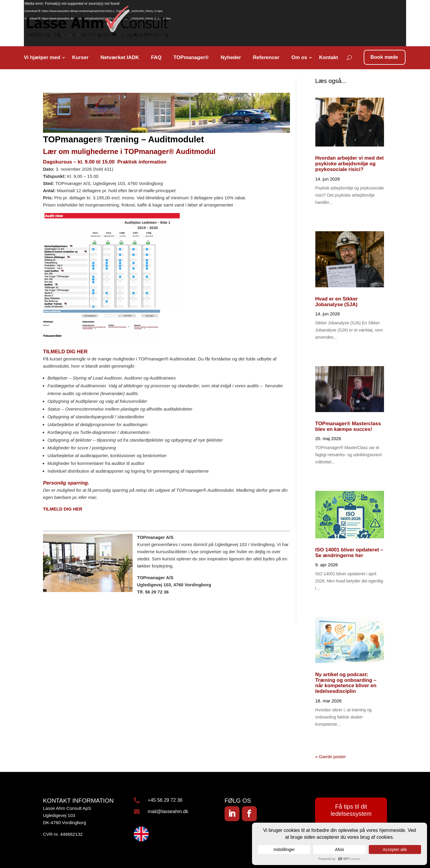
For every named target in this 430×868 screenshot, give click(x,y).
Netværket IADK (120, 57)
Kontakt (329, 57)
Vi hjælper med (42, 57)
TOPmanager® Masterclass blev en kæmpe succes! (348, 426)
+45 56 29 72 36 (165, 800)
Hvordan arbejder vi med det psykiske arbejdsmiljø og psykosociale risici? (350, 164)
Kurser (80, 57)
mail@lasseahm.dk (168, 811)
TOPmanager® (191, 57)
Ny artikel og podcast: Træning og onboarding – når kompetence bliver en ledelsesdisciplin (346, 683)
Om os (299, 57)
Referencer (266, 57)
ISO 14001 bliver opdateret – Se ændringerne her (349, 553)
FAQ (156, 57)
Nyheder (231, 57)
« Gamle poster (331, 757)
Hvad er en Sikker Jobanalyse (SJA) (337, 302)
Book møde (384, 57)
